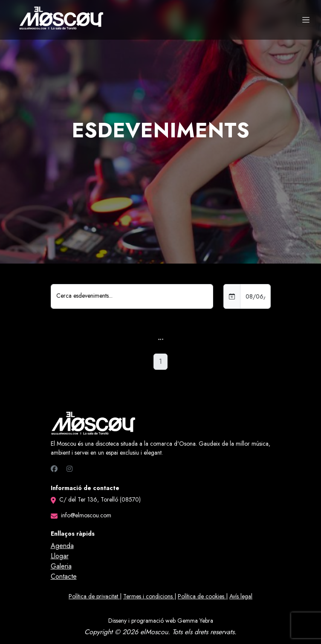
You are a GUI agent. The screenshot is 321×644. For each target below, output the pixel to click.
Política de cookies (202, 596)
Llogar (60, 556)
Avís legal (241, 596)
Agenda (62, 546)
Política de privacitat (94, 596)
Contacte (64, 576)
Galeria (61, 566)
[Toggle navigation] (306, 20)
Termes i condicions (149, 596)
